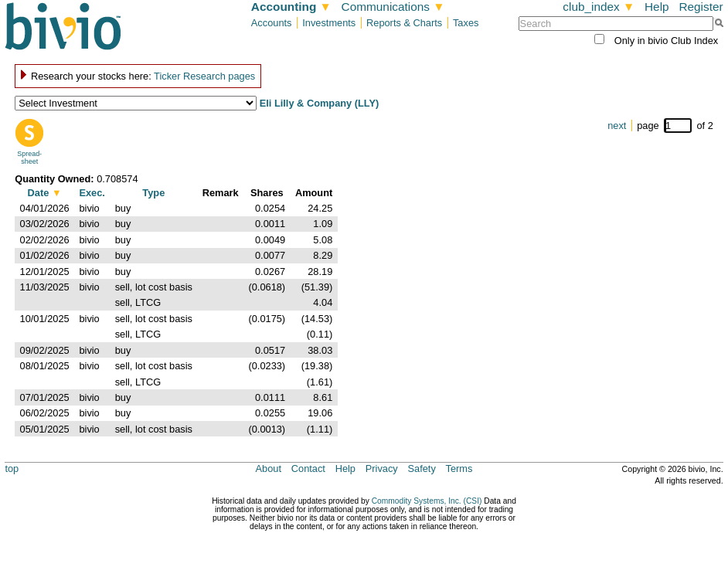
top (12, 469)
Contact (308, 469)
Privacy (382, 469)
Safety (422, 469)
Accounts (272, 23)
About (269, 469)
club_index (599, 7)
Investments (329, 23)
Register (701, 7)
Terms (459, 469)
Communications (393, 7)
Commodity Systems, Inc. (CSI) (427, 501)
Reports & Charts (404, 23)
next (617, 126)
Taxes (466, 23)
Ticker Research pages (204, 76)
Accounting (291, 7)
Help (657, 7)
